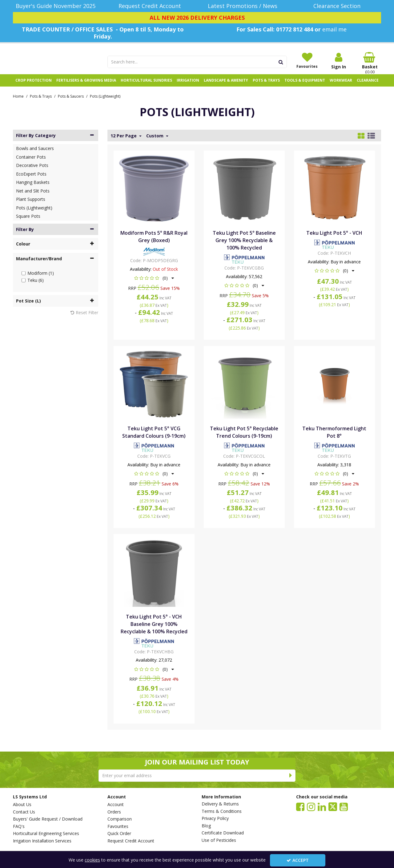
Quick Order (119, 834)
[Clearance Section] (339, 6)
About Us (22, 805)
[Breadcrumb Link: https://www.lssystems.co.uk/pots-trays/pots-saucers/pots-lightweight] (105, 102)
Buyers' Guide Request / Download (48, 819)
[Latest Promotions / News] (244, 6)
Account (116, 805)
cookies (92, 860)
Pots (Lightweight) (34, 214)
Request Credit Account (131, 841)
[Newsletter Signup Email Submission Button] (291, 776)
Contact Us (24, 812)
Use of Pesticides (219, 840)
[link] (300, 806)
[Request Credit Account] (150, 6)
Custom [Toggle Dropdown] (155, 142)
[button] (154, 285)
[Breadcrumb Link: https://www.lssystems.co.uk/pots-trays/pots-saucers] (71, 102)
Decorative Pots (32, 172)
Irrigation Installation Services (42, 841)
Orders (114, 812)
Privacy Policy (215, 818)
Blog (206, 826)
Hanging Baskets (33, 189)
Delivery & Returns (220, 804)
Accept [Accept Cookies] (298, 860)
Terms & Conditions (222, 811)
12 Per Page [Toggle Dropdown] (124, 142)
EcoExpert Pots (31, 180)
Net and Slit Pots (33, 197)
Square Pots (28, 223)
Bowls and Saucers (35, 155)
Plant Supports (31, 206)
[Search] (191, 62)
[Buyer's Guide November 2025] (56, 6)
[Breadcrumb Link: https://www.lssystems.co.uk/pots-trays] (41, 102)
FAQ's (19, 826)
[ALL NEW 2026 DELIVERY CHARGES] (197, 18)
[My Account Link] (339, 61)
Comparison (120, 819)
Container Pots (31, 163)
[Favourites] (307, 60)
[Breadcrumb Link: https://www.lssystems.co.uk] (18, 102)
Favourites (118, 826)
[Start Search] (281, 62)
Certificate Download (223, 833)
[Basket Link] (370, 63)
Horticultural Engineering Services (46, 834)
